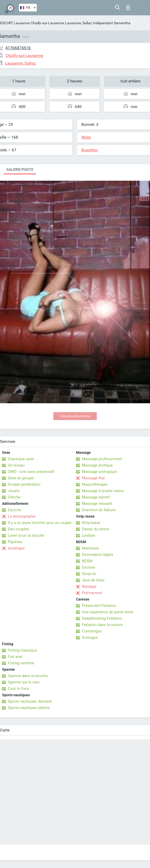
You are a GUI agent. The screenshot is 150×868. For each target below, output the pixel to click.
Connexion (128, 7)
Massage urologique (99, 472)
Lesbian (89, 535)
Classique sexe (21, 459)
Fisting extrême (21, 663)
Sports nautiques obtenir (29, 708)
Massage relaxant (97, 504)
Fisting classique (22, 650)
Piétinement (92, 593)
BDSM (87, 561)
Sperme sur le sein (24, 682)
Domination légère (98, 555)
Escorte (15, 510)
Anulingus (16, 548)
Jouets (14, 491)
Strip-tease (91, 523)
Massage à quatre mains (103, 491)
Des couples (18, 529)
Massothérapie (95, 484)
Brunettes (90, 150)
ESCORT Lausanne (15, 23)
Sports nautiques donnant (30, 701)
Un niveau (16, 465)
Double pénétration (24, 484)
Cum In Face (18, 689)
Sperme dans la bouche (28, 676)
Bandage (89, 586)
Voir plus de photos (75, 416)
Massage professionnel (102, 459)
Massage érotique (97, 465)
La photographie (22, 516)
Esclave (89, 567)
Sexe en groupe (21, 478)
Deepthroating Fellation (102, 618)
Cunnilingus (92, 631)
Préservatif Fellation (99, 606)
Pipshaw (15, 542)
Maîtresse (90, 548)
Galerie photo (20, 169)
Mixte (86, 137)
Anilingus (90, 638)
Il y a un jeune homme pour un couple (40, 523)
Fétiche (14, 497)
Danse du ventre (96, 529)
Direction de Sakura (99, 510)
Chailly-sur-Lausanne (47, 23)
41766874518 (18, 48)
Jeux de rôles (93, 580)
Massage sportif (96, 497)
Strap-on (89, 574)
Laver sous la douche (26, 535)
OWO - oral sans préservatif (31, 472)
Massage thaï (93, 478)
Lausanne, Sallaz (78, 23)
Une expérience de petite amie (108, 612)
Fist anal (15, 657)
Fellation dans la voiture (102, 625)
